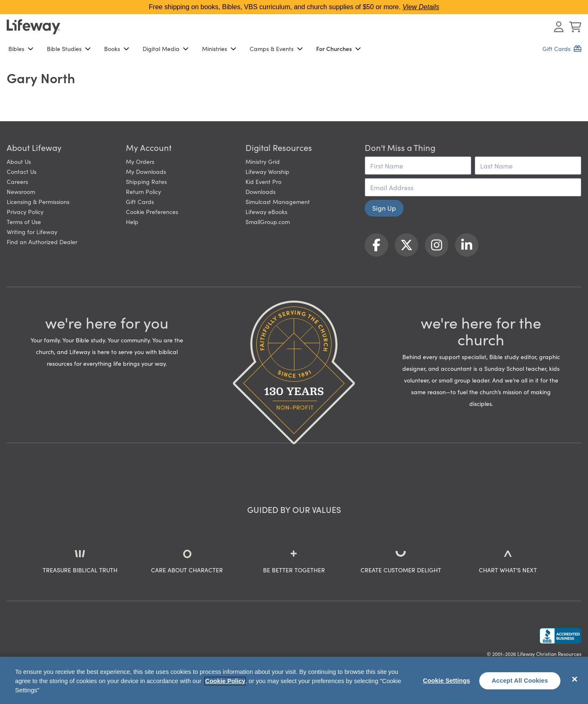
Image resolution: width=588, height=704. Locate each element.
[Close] (575, 679)
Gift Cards (140, 202)
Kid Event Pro (263, 181)
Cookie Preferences (152, 212)
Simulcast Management (278, 202)
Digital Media (166, 48)
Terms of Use (24, 222)
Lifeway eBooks (266, 212)
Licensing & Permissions (38, 202)
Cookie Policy (225, 681)
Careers (17, 181)
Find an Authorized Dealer (42, 242)
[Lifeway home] (33, 27)
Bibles (21, 48)
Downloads (261, 191)
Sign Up (384, 208)
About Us (19, 161)
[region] (294, 680)
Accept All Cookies (520, 681)
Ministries (219, 48)
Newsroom (21, 191)
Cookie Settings (446, 681)
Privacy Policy (25, 212)
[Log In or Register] (559, 27)
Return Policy (143, 191)
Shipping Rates (146, 181)
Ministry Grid (263, 161)
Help (132, 222)
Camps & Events (276, 48)
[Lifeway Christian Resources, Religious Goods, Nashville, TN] (560, 636)
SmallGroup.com (268, 222)
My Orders (140, 161)
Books (117, 48)
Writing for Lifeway (32, 232)
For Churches (339, 48)
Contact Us (22, 171)
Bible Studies (69, 48)
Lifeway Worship (267, 171)
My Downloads (146, 171)
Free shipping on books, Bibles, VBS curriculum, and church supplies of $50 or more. (294, 7)
